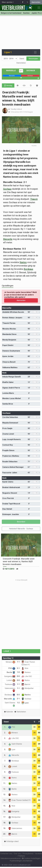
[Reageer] (17, 569)
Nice (25, 668)
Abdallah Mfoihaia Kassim (13, 312)
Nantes (23, 262)
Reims (26, 680)
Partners (22, 856)
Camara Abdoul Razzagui (13, 467)
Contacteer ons (6, 854)
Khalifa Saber (8, 382)
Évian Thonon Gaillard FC (19, 800)
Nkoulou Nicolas (9, 329)
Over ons (17, 854)
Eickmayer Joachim (11, 514)
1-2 (18, 703)
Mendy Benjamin (9, 340)
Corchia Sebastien (10, 417)
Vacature (38, 854)
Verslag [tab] (8, 85)
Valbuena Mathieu (10, 367)
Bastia (11, 672)
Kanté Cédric (8, 482)
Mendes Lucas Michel (12, 398)
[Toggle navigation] (35, 52)
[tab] (18, 85)
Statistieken (21, 63)
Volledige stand (12, 841)
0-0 (18, 676)
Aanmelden (36, 2)
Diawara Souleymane (11, 351)
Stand (22, 59)
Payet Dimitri (8, 345)
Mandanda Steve (9, 334)
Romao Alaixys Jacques (12, 318)
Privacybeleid (28, 854)
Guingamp (10, 676)
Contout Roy (8, 445)
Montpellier (27, 688)
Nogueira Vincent (10, 493)
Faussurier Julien (10, 473)
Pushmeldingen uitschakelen (21, 861)
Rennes (26, 672)
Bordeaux (28, 269)
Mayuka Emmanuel (10, 423)
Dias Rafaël (7, 509)
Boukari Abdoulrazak (11, 487)
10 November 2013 (17, 112)
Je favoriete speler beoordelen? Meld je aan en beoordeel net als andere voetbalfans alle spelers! (20, 295)
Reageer (30, 112)
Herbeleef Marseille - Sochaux (21, 529)
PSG (12, 668)
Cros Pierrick (8, 498)
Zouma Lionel (8, 434)
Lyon (25, 703)
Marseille (11, 71)
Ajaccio (26, 684)
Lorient (11, 680)
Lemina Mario (8, 393)
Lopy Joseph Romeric (12, 439)
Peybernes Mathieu (11, 456)
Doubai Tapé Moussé (11, 504)
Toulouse (10, 684)
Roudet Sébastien (10, 462)
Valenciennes (15, 828)
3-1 (18, 668)
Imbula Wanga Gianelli (11, 377)
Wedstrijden (33, 59)
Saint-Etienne (15, 744)
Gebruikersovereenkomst (10, 858)
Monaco (10, 662)
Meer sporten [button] (7, 2)
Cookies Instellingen (31, 858)
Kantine (26, 13)
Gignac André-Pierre (11, 388)
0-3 (18, 695)
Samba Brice (8, 404)
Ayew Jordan (8, 356)
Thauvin (34, 199)
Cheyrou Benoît (9, 362)
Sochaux (31, 71)
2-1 (21, 71)
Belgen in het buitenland (11, 13)
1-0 (18, 672)
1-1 (18, 662)
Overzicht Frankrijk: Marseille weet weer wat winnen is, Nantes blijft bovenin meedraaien (19, 561)
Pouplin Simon (8, 450)
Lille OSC (27, 676)
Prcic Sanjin (7, 428)
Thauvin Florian (9, 323)
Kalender (10, 712)
